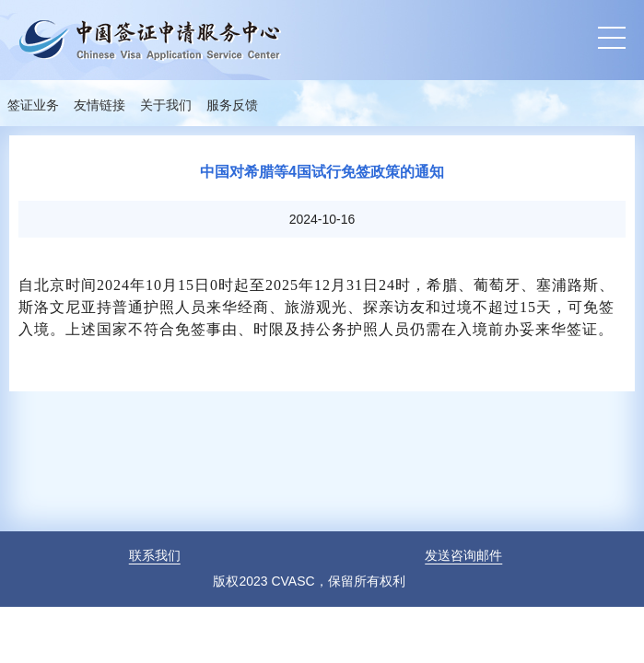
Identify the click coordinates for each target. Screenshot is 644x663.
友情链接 (100, 105)
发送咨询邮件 (463, 555)
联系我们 (155, 555)
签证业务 (33, 105)
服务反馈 (232, 105)
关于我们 (166, 105)
